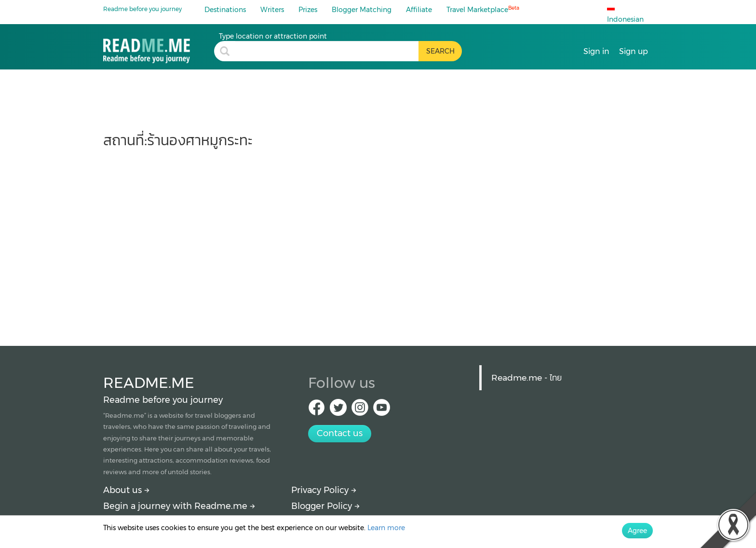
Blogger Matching (362, 10)
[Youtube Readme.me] (382, 410)
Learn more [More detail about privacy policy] (386, 528)
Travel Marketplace (483, 9)
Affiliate (419, 10)
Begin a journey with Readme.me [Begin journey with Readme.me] (179, 506)
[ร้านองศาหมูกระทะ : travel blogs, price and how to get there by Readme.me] (159, 48)
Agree (637, 531)
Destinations (225, 10)
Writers (272, 10)
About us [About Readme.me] (126, 490)
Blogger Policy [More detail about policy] (325, 506)
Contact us (340, 433)
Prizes (308, 10)
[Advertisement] (378, 242)
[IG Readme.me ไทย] (360, 410)
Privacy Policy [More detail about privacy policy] (324, 490)
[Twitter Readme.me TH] (338, 410)
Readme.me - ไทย (526, 377)
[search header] (327, 51)
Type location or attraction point (273, 36)
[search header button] (440, 51)
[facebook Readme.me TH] (317, 410)
